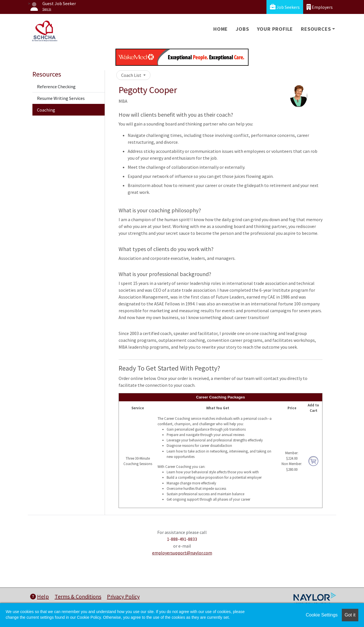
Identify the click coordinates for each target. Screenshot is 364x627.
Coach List (132, 75)
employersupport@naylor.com (182, 553)
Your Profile (275, 29)
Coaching (46, 110)
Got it (350, 615)
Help (40, 596)
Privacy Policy (123, 596)
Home (221, 29)
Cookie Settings (322, 615)
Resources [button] (316, 29)
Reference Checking (56, 87)
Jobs (242, 29)
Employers (320, 7)
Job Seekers (285, 7)
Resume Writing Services (61, 98)
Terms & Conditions (78, 596)
